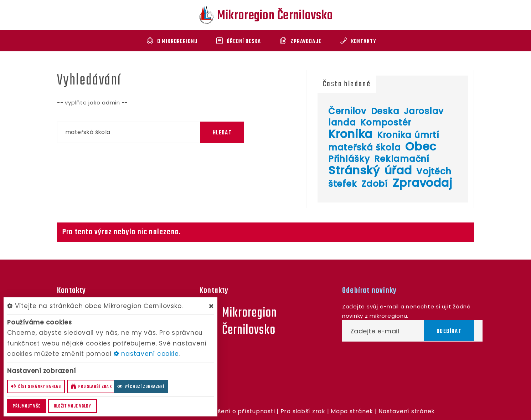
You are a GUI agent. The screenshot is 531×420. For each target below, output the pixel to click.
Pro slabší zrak (303, 411)
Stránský (354, 170)
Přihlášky (349, 159)
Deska (385, 111)
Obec (421, 146)
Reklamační (402, 159)
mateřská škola (365, 147)
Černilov (347, 111)
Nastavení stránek (407, 411)
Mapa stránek (352, 411)
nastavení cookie (146, 354)
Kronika (350, 134)
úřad (398, 170)
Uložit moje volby (73, 406)
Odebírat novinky (369, 291)
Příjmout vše (27, 406)
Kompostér (386, 122)
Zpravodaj (422, 183)
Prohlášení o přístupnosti (237, 411)
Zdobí (375, 184)
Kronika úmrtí (408, 135)
